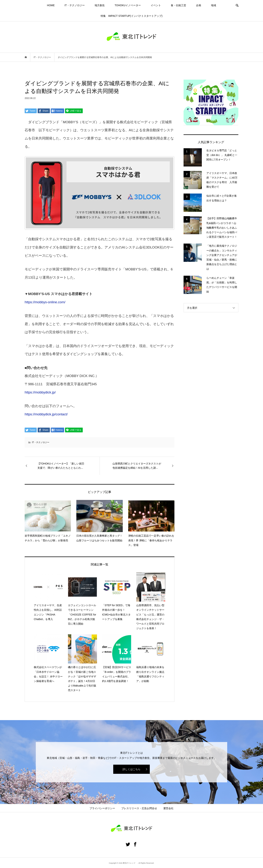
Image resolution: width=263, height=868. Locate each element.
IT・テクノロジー (75, 5)
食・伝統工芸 (178, 5)
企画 (199, 5)
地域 (214, 5)
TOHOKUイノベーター (128, 5)
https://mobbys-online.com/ (45, 302)
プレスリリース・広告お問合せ (139, 808)
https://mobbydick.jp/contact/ (46, 414)
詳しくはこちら (131, 769)
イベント (156, 5)
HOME (51, 5)
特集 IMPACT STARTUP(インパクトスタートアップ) (132, 16)
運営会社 (168, 808)
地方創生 (100, 5)
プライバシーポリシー (102, 808)
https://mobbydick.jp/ (40, 392)
